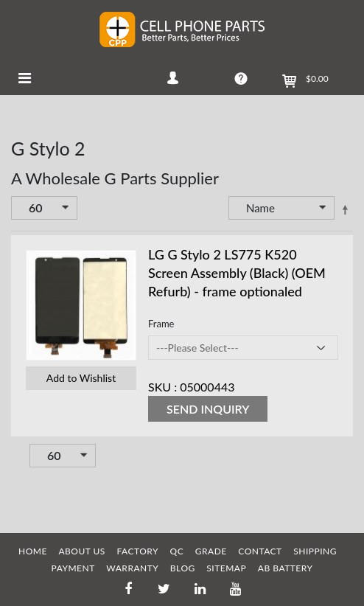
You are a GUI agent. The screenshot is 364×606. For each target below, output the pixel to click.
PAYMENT (73, 568)
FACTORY (137, 551)
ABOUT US (81, 551)
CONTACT (260, 551)
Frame (161, 324)
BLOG (183, 568)
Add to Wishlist (81, 378)
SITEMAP (226, 568)
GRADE (211, 551)
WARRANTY (132, 568)
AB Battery (286, 568)
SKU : (162, 387)
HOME (33, 551)
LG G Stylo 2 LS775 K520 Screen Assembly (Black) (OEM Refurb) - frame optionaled (237, 273)
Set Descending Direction (345, 209)
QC (177, 551)
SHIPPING (315, 551)
